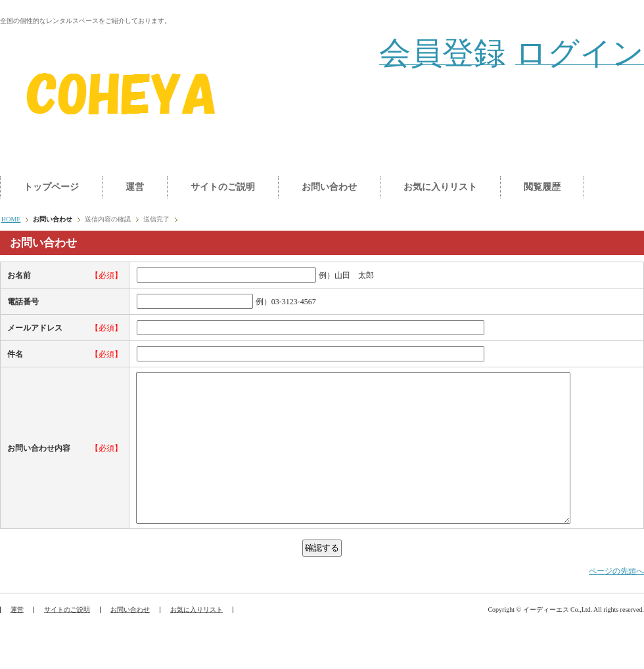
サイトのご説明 (223, 187)
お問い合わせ (329, 187)
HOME (11, 219)
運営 (135, 187)
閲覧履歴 (542, 187)
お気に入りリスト (440, 187)
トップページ (51, 187)
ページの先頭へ (616, 601)
